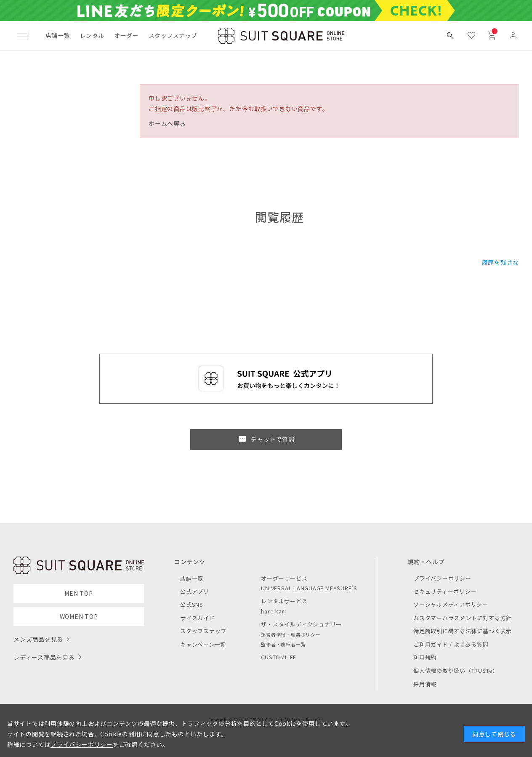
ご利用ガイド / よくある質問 (451, 644)
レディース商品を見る (44, 657)
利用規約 (425, 657)
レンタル (92, 35)
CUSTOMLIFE (279, 657)
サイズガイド (198, 618)
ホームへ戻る (167, 123)
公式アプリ (195, 591)
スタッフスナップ (173, 35)
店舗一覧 (58, 35)
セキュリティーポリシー (445, 591)
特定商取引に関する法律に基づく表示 (463, 631)
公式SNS (192, 604)
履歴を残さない (504, 262)
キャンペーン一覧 (203, 644)
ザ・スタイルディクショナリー (301, 624)
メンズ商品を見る (38, 639)
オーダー (126, 35)
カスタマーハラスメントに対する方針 (463, 618)
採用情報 (425, 684)
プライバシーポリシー (442, 578)
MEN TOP (78, 593)
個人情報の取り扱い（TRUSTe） (456, 670)
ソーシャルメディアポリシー (451, 604)
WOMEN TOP (79, 616)
